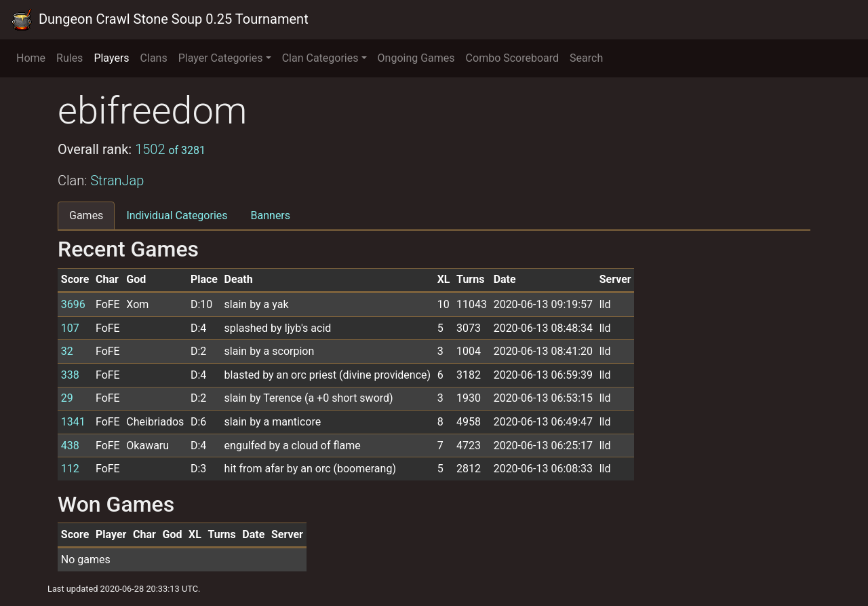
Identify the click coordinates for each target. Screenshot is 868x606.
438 (70, 446)
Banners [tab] (271, 215)
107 (70, 328)
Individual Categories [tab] (177, 215)
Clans (154, 58)
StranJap (117, 181)
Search (586, 58)
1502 (170, 149)
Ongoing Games (416, 58)
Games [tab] (86, 215)
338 (70, 375)
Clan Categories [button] (320, 58)
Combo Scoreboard (513, 58)
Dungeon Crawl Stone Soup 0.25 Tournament (160, 20)
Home (31, 58)
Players (111, 58)
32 (67, 351)
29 (67, 398)
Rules (70, 58)
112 (70, 469)
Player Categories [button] (221, 58)
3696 (73, 304)
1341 (73, 422)
